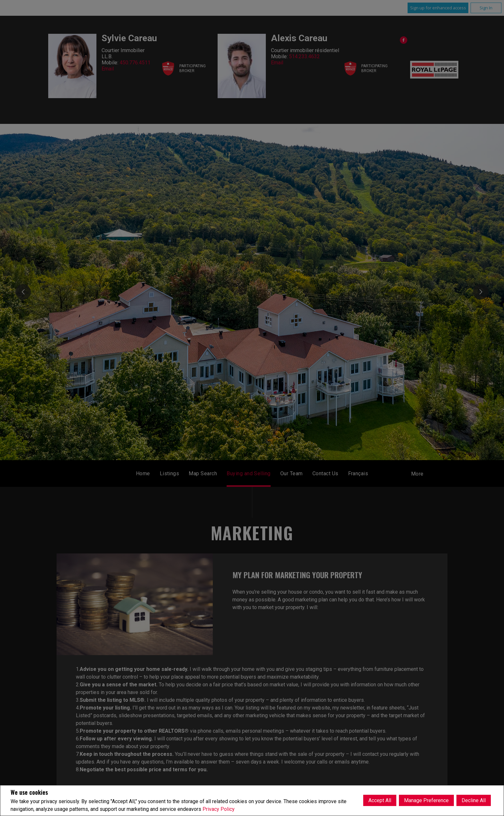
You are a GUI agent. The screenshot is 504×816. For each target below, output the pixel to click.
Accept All (380, 800)
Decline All (474, 800)
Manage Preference (426, 800)
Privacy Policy (219, 809)
